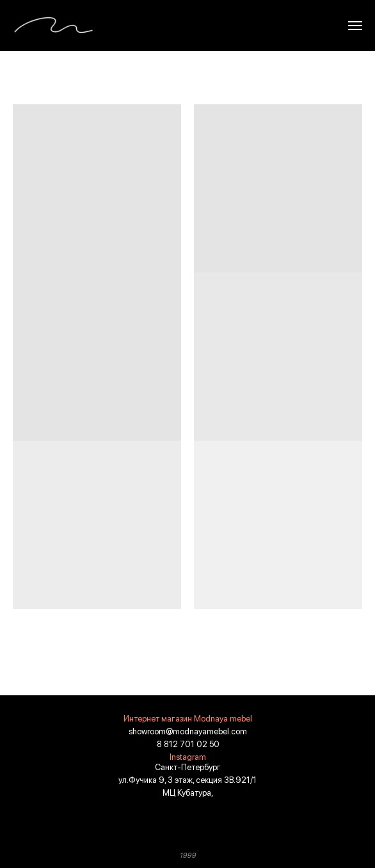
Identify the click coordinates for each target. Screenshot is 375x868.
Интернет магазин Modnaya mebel (188, 719)
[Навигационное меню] (355, 26)
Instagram (188, 757)
